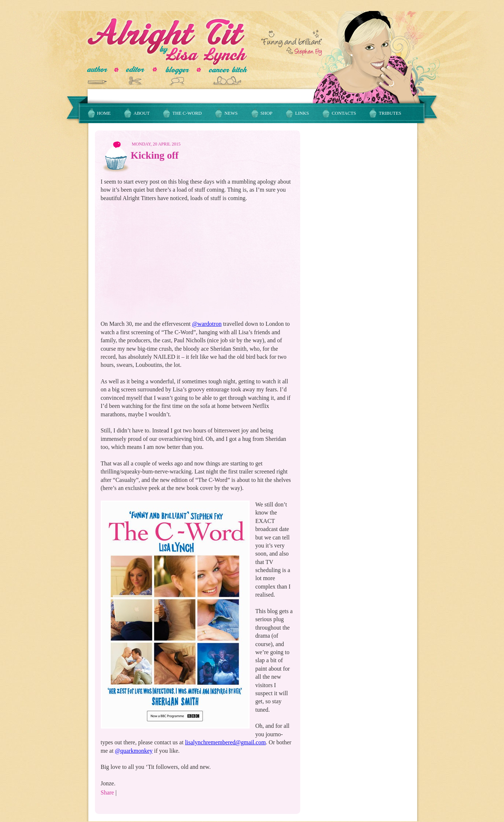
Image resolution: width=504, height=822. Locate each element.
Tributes (390, 113)
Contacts (344, 113)
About (141, 113)
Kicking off (155, 155)
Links (302, 113)
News (231, 113)
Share (107, 792)
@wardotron (207, 324)
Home (104, 113)
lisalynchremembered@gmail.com (225, 742)
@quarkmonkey (134, 751)
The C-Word (187, 113)
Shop (267, 113)
